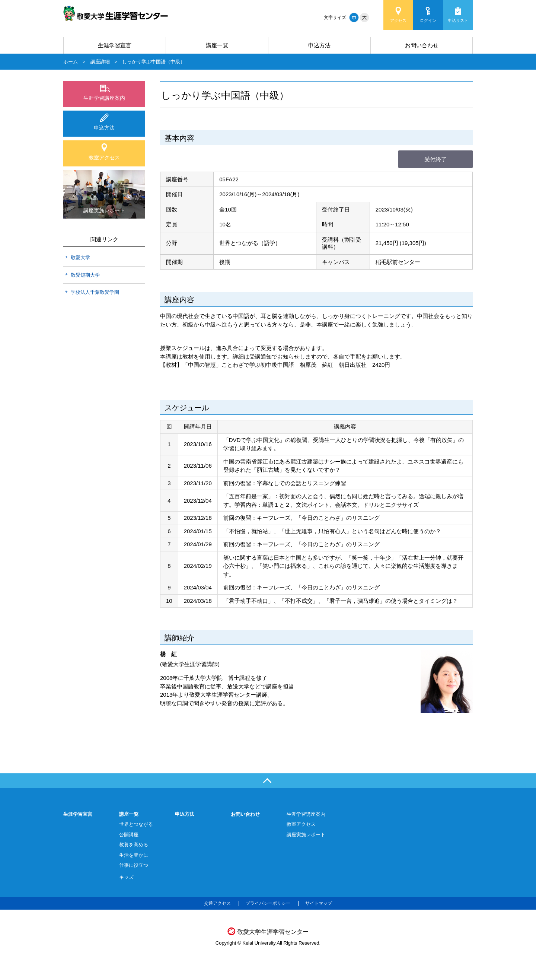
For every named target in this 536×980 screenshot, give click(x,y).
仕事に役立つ (134, 865)
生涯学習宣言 (115, 45)
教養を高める (134, 845)
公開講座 (129, 835)
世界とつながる (136, 824)
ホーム (71, 62)
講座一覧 (217, 45)
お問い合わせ (422, 45)
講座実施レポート (306, 835)
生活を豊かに (134, 855)
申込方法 (319, 45)
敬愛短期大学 (85, 275)
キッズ (126, 877)
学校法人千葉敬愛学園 (95, 292)
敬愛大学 (80, 257)
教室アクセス (104, 157)
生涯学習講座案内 (104, 98)
